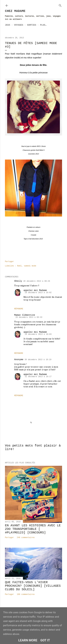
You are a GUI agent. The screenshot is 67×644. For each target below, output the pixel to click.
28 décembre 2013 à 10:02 (38, 293)
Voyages (19, 25)
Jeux (8, 25)
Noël (19, 266)
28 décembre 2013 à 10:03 (38, 334)
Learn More (28, 640)
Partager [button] (9, 262)
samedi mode (30, 266)
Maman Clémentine (25, 315)
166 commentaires (26, 594)
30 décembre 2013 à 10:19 (38, 360)
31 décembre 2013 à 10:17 (38, 377)
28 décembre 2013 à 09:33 (29, 317)
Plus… (43, 25)
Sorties (32, 25)
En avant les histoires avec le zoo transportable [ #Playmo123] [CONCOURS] (33, 529)
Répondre (19, 309)
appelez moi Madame (35, 290)
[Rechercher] (60, 5)
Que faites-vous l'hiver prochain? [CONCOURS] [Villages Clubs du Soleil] (33, 586)
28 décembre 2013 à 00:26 (37, 281)
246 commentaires (26, 538)
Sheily (18, 281)
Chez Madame (15, 11)
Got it (45, 640)
